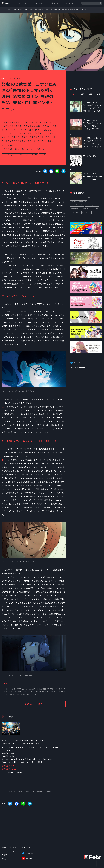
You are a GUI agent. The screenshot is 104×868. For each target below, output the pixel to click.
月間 (90, 94)
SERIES (70, 3)
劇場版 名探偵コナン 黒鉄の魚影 (28, 155)
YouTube (29, 859)
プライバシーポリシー (9, 851)
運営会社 (4, 859)
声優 (89, 198)
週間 (82, 94)
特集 (9, 10)
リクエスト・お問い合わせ (10, 847)
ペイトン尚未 (76, 212)
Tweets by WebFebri (78, 367)
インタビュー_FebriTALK (79, 202)
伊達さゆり (75, 209)
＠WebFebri (29, 854)
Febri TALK (22, 3)
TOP (3, 10)
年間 (98, 94)
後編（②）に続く (34, 704)
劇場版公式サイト (9, 766)
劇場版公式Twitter (9, 769)
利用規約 (4, 855)
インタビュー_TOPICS (10, 155)
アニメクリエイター (78, 205)
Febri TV (54, 3)
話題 (97, 209)
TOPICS (38, 3)
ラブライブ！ (87, 212)
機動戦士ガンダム (87, 209)
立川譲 (43, 155)
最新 (74, 94)
